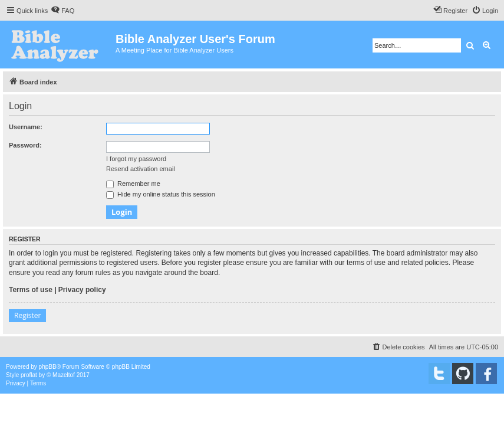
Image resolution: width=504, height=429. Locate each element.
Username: (26, 127)
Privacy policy (82, 290)
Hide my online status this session (161, 194)
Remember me (133, 184)
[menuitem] (62, 11)
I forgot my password (136, 159)
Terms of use (31, 290)
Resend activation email (141, 169)
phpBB (48, 367)
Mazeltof (64, 375)
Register (27, 315)
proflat (29, 375)
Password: (25, 145)
